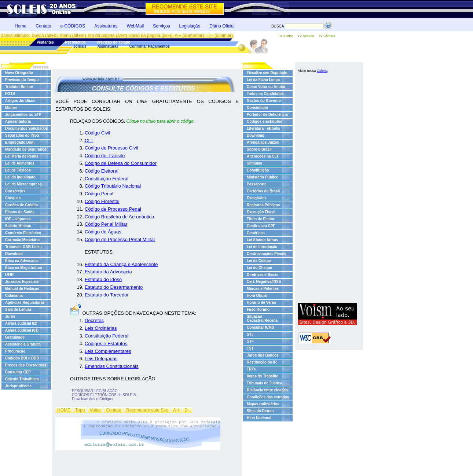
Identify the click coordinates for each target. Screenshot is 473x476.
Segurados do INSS (22, 135)
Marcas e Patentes (263, 289)
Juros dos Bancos (263, 355)
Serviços (161, 26)
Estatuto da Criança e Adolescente (121, 264)
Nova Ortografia (19, 73)
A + (176, 410)
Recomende (75, 42)
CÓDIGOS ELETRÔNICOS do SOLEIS (104, 395)
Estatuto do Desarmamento (114, 287)
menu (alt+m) (73, 36)
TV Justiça (286, 36)
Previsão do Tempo (114, 42)
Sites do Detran (260, 411)
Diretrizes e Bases (263, 275)
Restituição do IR (262, 362)
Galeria (322, 71)
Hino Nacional (259, 418)
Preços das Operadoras (26, 365)
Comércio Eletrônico (23, 233)
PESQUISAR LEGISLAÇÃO (95, 391)
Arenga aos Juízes (263, 142)
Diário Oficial (222, 26)
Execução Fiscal (261, 212)
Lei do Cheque (259, 268)
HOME (64, 410)
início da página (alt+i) (151, 36)
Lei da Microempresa (23, 184)
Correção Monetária (22, 240)
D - (187, 410)
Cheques (13, 198)
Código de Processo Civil (111, 148)
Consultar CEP (18, 372)
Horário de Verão (261, 302)
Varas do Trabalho (263, 376)
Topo (80, 410)
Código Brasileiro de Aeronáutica (119, 217)
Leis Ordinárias (101, 328)
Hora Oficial (257, 296)
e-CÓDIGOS (73, 26)
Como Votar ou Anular (266, 87)
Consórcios (15, 191)
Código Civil (97, 133)
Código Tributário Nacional (113, 186)
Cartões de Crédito (21, 205)
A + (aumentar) (190, 36)
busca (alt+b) (45, 36)
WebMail (135, 26)
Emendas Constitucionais (112, 366)
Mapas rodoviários (263, 404)
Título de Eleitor (261, 219)
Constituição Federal (107, 179)
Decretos (94, 320)
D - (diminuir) (220, 36)
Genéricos (256, 233)
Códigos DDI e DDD (22, 358)
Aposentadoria (18, 121)
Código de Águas (103, 232)
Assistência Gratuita (23, 344)
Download (14, 254)
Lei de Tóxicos (18, 170)
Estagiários (257, 198)
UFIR (9, 275)
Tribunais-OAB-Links (23, 247)
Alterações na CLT (263, 156)
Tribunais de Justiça (264, 383)
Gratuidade (15, 337)
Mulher (11, 108)
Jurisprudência (18, 386)
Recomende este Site (147, 410)
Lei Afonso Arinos (262, 240)
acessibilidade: (16, 36)
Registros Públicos (263, 205)
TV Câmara (327, 36)
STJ (250, 334)
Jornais (80, 46)
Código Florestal (102, 201)
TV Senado (306, 36)
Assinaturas (106, 26)
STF (250, 341)
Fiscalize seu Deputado (267, 73)
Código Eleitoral (102, 171)
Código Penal (99, 194)
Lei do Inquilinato (20, 177)
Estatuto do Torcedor (107, 295)
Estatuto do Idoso (103, 279)
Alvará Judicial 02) (21, 323)
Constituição (258, 170)
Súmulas (254, 163)
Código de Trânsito (105, 156)
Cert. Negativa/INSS (264, 282)
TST (250, 348)
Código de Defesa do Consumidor (121, 163)
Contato (43, 26)
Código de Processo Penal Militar (120, 239)
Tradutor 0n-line (19, 87)
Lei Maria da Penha (22, 156)
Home (21, 26)
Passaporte (257, 184)
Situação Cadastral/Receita (262, 318)
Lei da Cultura (259, 261)
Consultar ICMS (260, 327)
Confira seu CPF (261, 226)
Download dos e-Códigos (92, 399)
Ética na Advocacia (22, 261)
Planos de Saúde (20, 212)
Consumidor (258, 108)
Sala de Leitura (18, 309)
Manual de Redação (22, 289)
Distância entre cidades (267, 390)
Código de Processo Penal (113, 209)
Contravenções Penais (266, 254)
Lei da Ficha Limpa (263, 80)
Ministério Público (263, 177)
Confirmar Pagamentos (150, 46)
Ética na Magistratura (24, 268)
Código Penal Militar (106, 224)
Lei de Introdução (262, 247)
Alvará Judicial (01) (22, 330)
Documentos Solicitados (27, 128)
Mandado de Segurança (26, 149)
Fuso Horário (258, 309)
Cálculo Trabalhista (22, 379)
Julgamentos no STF (23, 115)
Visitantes (45, 42)
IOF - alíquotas (18, 219)
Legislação (190, 26)
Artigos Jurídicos (20, 101)
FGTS (10, 94)
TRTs (251, 369)
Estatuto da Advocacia (108, 272)
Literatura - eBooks (263, 128)
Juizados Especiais (22, 282)
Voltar (96, 410)
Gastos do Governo (264, 101)
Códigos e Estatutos (106, 344)
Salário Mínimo (18, 226)
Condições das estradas (268, 397)
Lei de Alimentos (20, 163)
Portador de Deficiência (267, 115)
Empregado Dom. (20, 142)
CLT (89, 141)
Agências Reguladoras (25, 302)
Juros (10, 316)
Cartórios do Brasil (263, 191)
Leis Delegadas (101, 359)
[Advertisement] (327, 190)
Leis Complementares (108, 351)
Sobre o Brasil (259, 149)
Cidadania (14, 296)
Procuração (15, 351)
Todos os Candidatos (265, 94)
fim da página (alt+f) (107, 36)
